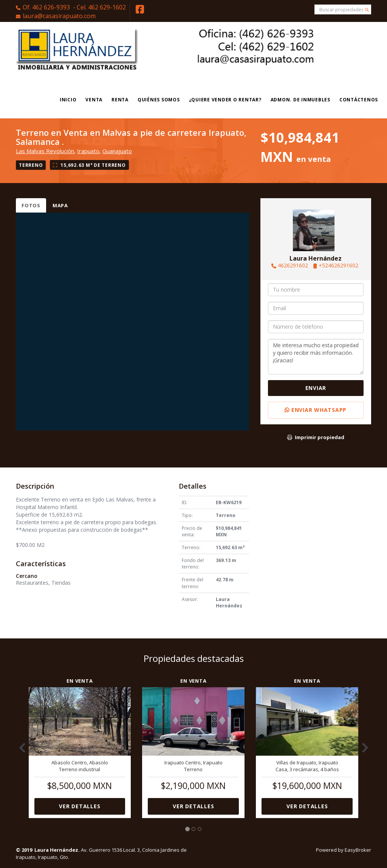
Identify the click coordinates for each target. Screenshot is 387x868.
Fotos (31, 205)
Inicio (68, 100)
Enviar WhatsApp (316, 410)
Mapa (60, 205)
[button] (19, 744)
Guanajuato (117, 151)
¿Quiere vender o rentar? (225, 100)
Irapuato (88, 151)
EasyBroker (358, 850)
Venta (94, 100)
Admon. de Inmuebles (300, 100)
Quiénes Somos (159, 100)
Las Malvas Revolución (45, 151)
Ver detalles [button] (80, 806)
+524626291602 (338, 265)
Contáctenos (359, 100)
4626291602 (293, 265)
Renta (120, 100)
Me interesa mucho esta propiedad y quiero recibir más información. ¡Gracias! (316, 357)
